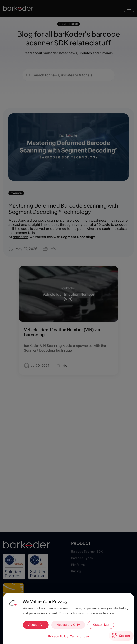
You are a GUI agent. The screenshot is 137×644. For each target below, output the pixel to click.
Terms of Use (79, 636)
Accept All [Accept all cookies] (36, 625)
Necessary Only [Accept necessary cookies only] (68, 625)
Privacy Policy (58, 636)
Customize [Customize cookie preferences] (101, 625)
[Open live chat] (121, 636)
